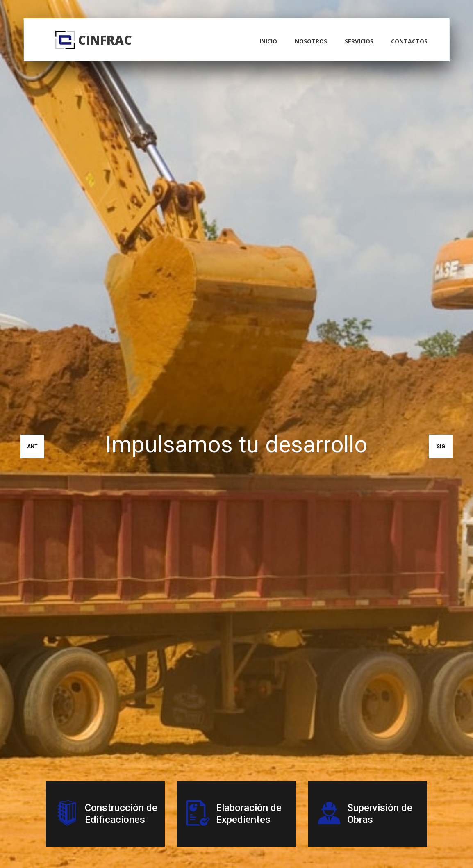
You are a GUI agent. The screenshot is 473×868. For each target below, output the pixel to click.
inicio (268, 41)
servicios (359, 41)
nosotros (311, 41)
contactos (409, 41)
